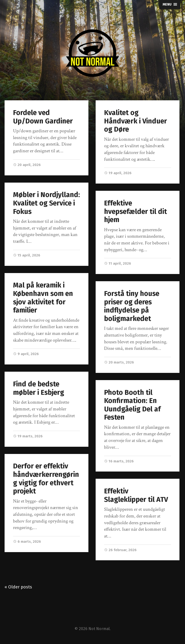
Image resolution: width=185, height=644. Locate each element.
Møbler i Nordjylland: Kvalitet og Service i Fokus (46, 203)
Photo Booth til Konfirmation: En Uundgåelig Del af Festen (132, 405)
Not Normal (99, 629)
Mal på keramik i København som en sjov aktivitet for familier (43, 298)
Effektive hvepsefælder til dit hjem (135, 211)
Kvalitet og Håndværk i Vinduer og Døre (135, 121)
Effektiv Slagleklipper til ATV (136, 495)
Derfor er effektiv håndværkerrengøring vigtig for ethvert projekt (46, 479)
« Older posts (18, 587)
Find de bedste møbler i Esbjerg (39, 388)
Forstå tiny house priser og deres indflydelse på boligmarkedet (132, 306)
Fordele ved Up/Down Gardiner (43, 117)
